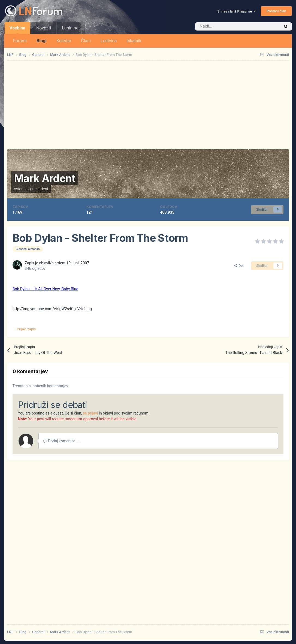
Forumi (20, 41)
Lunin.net (71, 28)
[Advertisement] (148, 105)
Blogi (42, 41)
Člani (86, 41)
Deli (239, 266)
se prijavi (90, 413)
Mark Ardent (45, 178)
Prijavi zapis (26, 329)
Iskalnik (134, 41)
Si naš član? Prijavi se (237, 11)
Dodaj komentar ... (61, 441)
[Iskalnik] (226, 26)
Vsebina (17, 30)
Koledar (64, 41)
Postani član (276, 11)
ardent (43, 189)
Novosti (44, 28)
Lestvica (109, 41)
